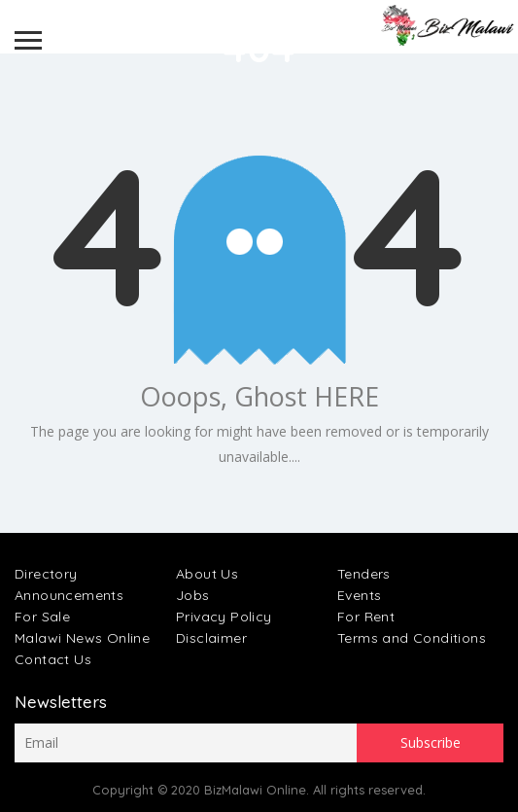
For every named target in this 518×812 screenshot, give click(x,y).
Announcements (69, 595)
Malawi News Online (82, 638)
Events (359, 595)
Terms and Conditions (412, 638)
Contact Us (53, 659)
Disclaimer (211, 638)
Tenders (364, 574)
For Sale (42, 617)
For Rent (366, 617)
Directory (46, 574)
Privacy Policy (224, 617)
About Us (207, 574)
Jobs (193, 595)
